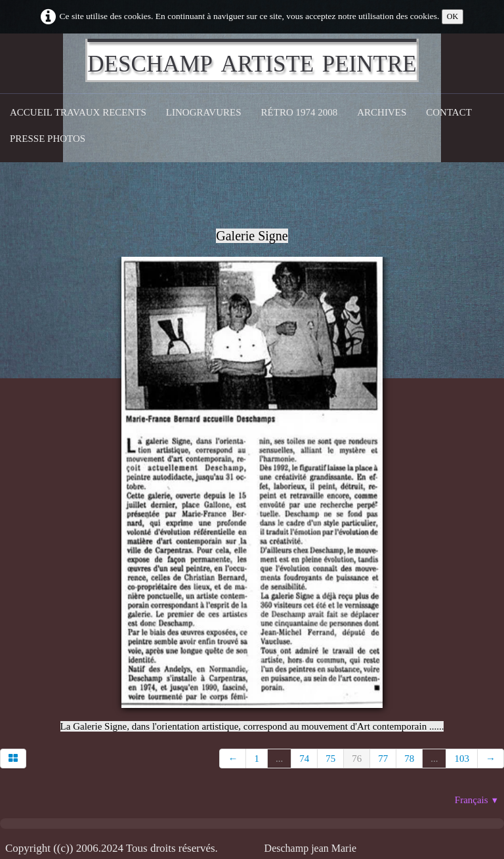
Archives (382, 112)
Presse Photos (48, 139)
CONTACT (449, 112)
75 (330, 759)
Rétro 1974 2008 (300, 112)
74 (304, 759)
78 (409, 759)
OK (453, 16)
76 (357, 759)
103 (462, 759)
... (279, 759)
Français (477, 800)
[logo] (252, 60)
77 (383, 759)
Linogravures (204, 112)
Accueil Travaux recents (78, 112)
